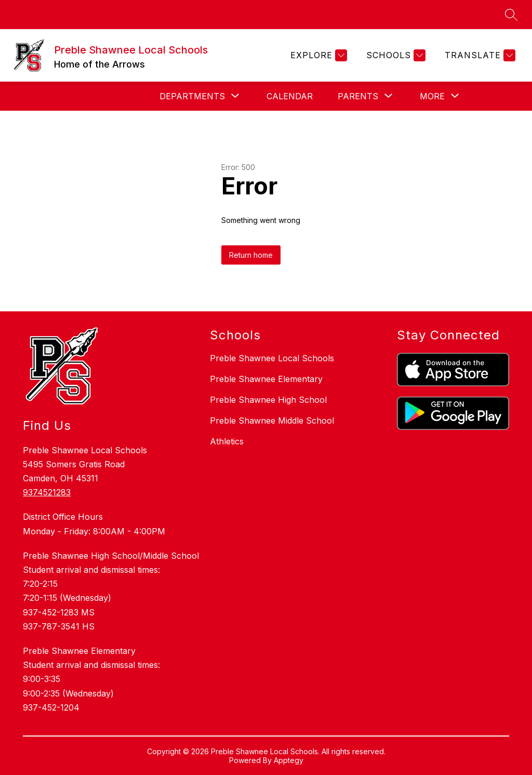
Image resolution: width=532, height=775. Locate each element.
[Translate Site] (479, 55)
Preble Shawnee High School (268, 400)
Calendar (290, 96)
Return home (251, 255)
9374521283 (47, 492)
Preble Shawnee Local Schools (272, 358)
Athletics (227, 441)
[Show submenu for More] (432, 96)
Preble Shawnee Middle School (272, 421)
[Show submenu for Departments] (192, 96)
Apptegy (289, 760)
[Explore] (317, 55)
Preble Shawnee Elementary (266, 379)
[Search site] (511, 15)
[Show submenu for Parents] (358, 96)
